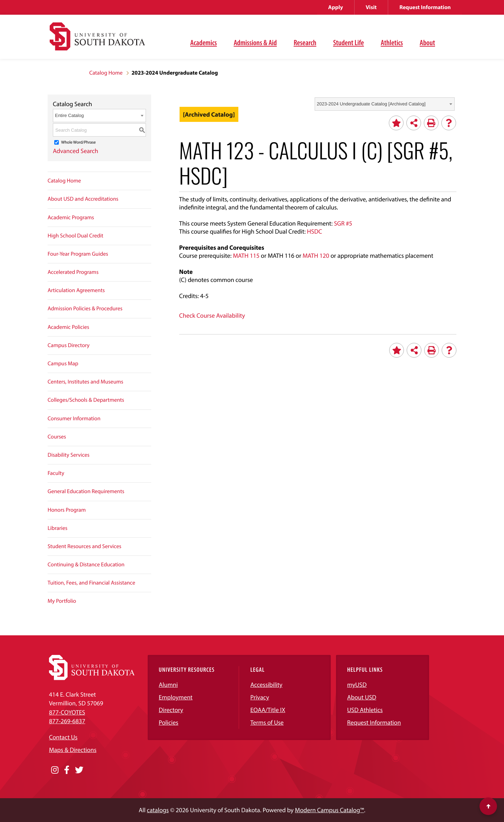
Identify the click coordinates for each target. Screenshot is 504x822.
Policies (169, 722)
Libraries (58, 528)
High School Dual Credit (75, 236)
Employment (176, 697)
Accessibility (266, 685)
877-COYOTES (67, 712)
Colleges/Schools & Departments (86, 400)
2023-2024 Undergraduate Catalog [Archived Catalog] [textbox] (371, 104)
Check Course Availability (212, 315)
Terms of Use (267, 722)
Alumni (168, 685)
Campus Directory (69, 345)
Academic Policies (68, 327)
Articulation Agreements (76, 290)
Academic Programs (71, 217)
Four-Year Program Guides (78, 254)
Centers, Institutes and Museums (85, 382)
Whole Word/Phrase (79, 142)
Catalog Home (106, 73)
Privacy (260, 697)
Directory (171, 710)
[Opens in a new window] (55, 770)
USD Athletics (365, 710)
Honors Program (67, 510)
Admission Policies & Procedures (85, 309)
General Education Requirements (86, 491)
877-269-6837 (67, 721)
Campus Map (63, 364)
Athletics (392, 42)
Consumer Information (74, 419)
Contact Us (63, 737)
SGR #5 (343, 223)
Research (305, 42)
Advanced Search (76, 151)
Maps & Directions (73, 750)
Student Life (349, 42)
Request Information (425, 7)
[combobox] (385, 104)
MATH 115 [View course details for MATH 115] (246, 255)
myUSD (357, 685)
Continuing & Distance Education (86, 565)
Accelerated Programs (73, 272)
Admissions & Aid (255, 42)
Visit (371, 7)
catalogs (158, 810)
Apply (336, 7)
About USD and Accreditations (83, 199)
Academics (204, 42)
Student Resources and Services (85, 546)
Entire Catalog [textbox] (69, 115)
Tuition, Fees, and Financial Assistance (91, 583)
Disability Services (69, 455)
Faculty (56, 473)
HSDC (314, 231)
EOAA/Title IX (268, 710)
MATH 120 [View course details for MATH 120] (316, 255)
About (427, 42)
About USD (362, 697)
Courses (57, 437)
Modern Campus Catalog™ (330, 810)
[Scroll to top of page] (488, 806)
